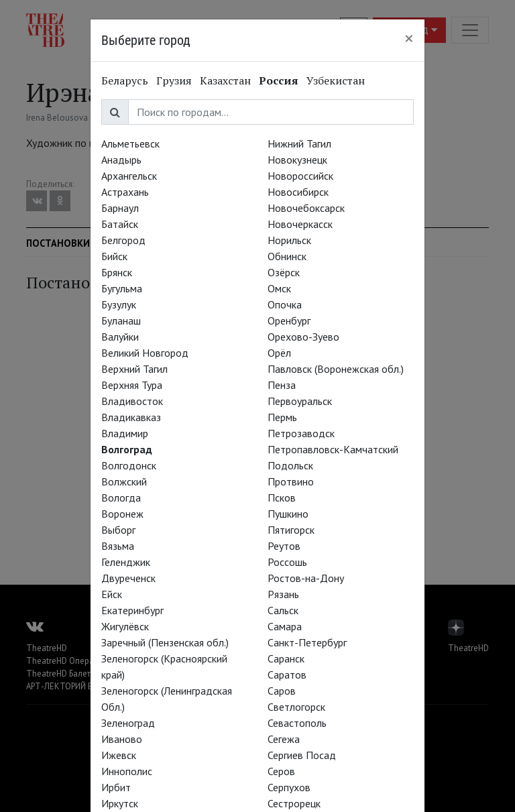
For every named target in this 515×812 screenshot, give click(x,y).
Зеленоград (128, 723)
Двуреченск (128, 578)
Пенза (282, 385)
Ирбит (116, 787)
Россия (279, 80)
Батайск (120, 224)
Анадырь (121, 160)
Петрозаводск (301, 433)
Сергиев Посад (302, 755)
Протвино (291, 481)
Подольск (290, 465)
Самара (285, 626)
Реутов (284, 546)
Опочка (285, 304)
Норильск (289, 240)
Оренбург (289, 321)
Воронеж (122, 514)
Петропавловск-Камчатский (333, 449)
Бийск (114, 256)
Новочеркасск (300, 224)
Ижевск (119, 755)
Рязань (283, 594)
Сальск (283, 610)
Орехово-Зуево (303, 337)
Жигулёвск (125, 626)
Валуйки (120, 337)
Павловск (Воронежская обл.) (336, 369)
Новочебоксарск (306, 208)
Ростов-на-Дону (306, 578)
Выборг (118, 530)
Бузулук (119, 304)
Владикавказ (131, 417)
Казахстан (225, 80)
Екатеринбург (132, 610)
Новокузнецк (297, 160)
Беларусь (125, 80)
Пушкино (288, 514)
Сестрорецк (294, 803)
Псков (282, 498)
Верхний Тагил (134, 369)
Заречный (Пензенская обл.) (165, 642)
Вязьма (118, 546)
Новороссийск (300, 176)
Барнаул (120, 208)
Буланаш (121, 321)
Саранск (286, 658)
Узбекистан (336, 80)
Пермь (282, 417)
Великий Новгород (145, 353)
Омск (279, 288)
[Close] (409, 38)
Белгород (123, 240)
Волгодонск (129, 465)
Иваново (122, 739)
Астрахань (125, 192)
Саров (282, 691)
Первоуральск (300, 401)
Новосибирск (298, 192)
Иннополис (127, 771)
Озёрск (284, 272)
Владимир (125, 433)
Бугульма (122, 288)
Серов (281, 771)
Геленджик (126, 562)
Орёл (279, 353)
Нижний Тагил (299, 143)
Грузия (174, 80)
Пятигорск (291, 530)
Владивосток (132, 401)
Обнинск (287, 256)
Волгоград (127, 449)
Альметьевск (130, 143)
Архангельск (129, 176)
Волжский (124, 481)
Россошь (287, 562)
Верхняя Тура (132, 385)
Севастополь (297, 723)
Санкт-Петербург (307, 642)
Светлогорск (296, 707)
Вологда (121, 498)
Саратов (287, 675)
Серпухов (289, 787)
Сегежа (284, 739)
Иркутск (120, 803)
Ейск (112, 594)
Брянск (117, 272)
